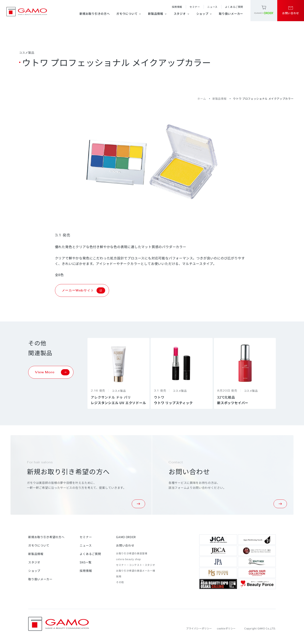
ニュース (212, 7)
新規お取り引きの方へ (95, 14)
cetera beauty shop (128, 559)
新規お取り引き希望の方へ (46, 537)
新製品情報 (158, 14)
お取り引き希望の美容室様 (132, 553)
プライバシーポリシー (199, 628)
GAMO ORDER (126, 537)
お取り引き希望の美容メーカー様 (136, 571)
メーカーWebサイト (83, 290)
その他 (120, 582)
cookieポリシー (226, 628)
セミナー (195, 7)
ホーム (202, 99)
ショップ (204, 14)
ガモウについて (129, 14)
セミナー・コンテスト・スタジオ (136, 565)
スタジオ (182, 14)
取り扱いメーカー (231, 14)
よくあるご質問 (234, 7)
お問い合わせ (125, 545)
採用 (119, 576)
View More (52, 372)
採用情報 (177, 7)
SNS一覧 (86, 562)
